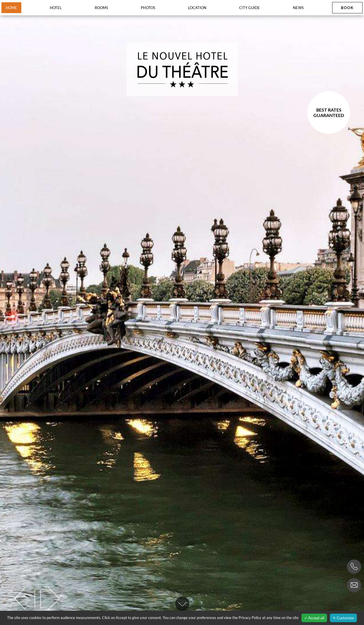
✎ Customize (343, 618)
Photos (148, 8)
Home (11, 8)
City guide (250, 8)
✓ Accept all (314, 618)
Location (197, 8)
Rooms (101, 8)
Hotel (56, 8)
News (298, 8)
